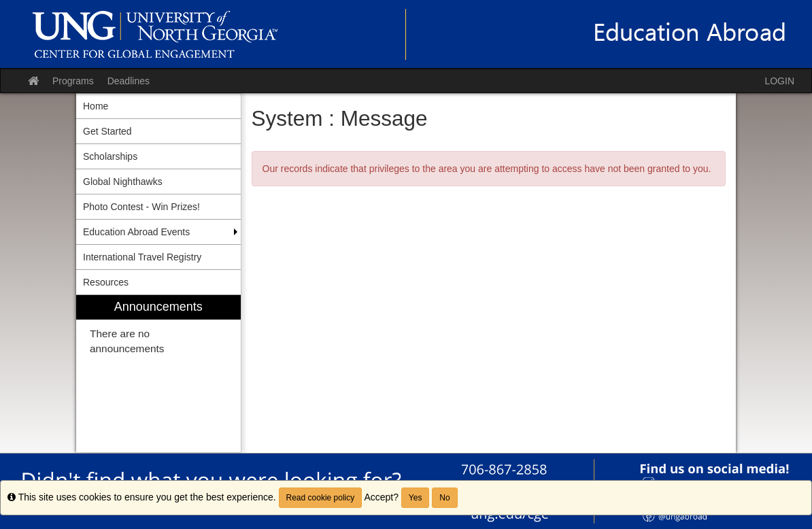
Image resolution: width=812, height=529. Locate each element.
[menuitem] (158, 374)
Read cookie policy (321, 498)
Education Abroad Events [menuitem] (136, 232)
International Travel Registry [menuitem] (142, 257)
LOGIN (779, 81)
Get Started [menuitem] (107, 131)
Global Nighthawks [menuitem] (123, 182)
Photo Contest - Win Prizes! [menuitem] (141, 207)
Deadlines (129, 81)
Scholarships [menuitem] (110, 156)
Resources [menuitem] (106, 282)
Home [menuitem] (96, 106)
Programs (73, 81)
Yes (416, 498)
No (444, 498)
